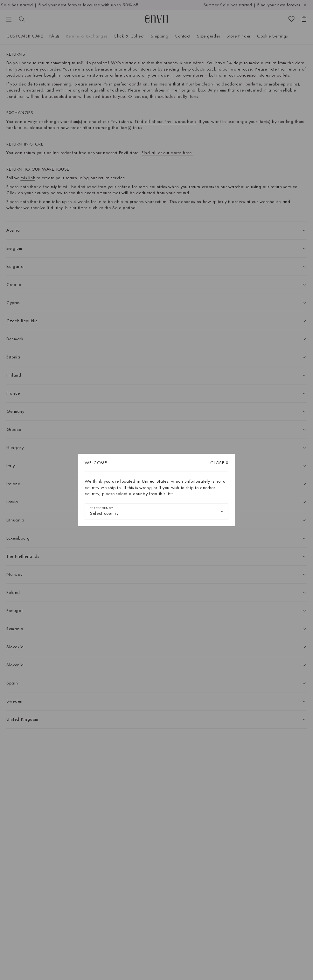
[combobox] (156, 511)
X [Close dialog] (219, 463)
